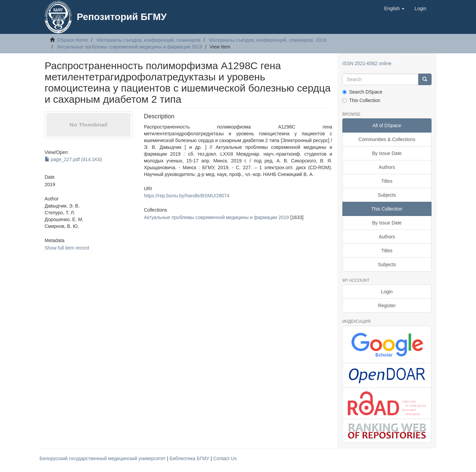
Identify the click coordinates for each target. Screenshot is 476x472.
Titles (387, 181)
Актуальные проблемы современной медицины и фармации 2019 (130, 47)
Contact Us (225, 458)
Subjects (387, 195)
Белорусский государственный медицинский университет (103, 458)
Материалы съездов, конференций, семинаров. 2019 (268, 40)
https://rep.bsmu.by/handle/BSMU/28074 (187, 196)
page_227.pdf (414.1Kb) (73, 159)
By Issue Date (387, 153)
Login (387, 292)
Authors (387, 167)
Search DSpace (362, 92)
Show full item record (67, 248)
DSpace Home (72, 40)
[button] (394, 8)
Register (387, 306)
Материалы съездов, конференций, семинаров (149, 40)
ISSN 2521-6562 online (367, 63)
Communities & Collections (387, 139)
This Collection (361, 100)
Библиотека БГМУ (190, 458)
